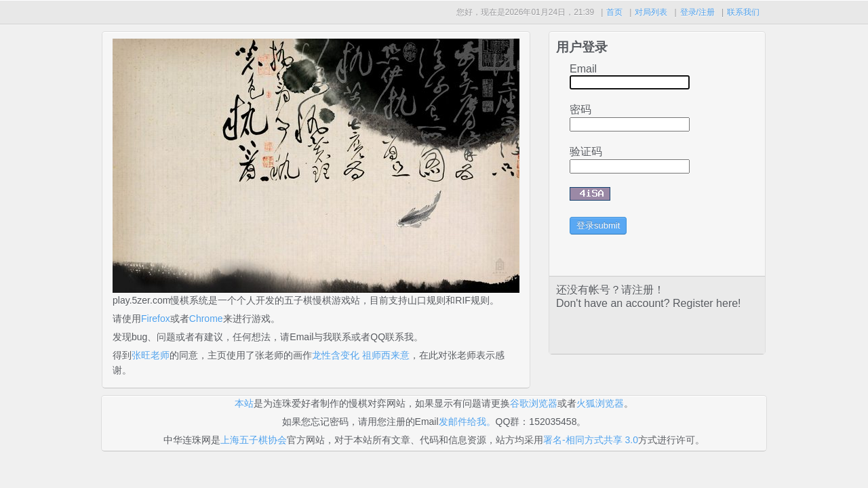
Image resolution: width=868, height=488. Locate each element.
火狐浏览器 (600, 403)
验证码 (586, 151)
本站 (244, 403)
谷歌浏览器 (534, 403)
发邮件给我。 (467, 422)
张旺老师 (151, 355)
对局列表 (651, 12)
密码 (580, 109)
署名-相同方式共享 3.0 (591, 440)
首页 (614, 12)
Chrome (206, 319)
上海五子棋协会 (254, 440)
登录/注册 (697, 12)
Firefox (156, 319)
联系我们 (743, 12)
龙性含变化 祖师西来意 (361, 355)
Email (583, 69)
